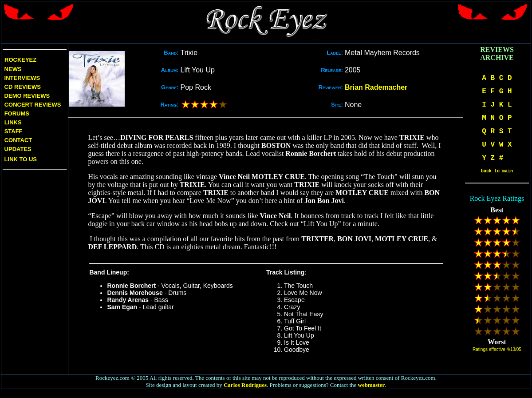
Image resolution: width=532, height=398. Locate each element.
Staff (14, 131)
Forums (17, 113)
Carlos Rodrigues (245, 385)
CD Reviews (22, 87)
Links (13, 122)
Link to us (20, 159)
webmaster (372, 385)
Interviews (21, 78)
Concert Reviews (33, 105)
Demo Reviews (26, 96)
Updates (17, 149)
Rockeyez (20, 60)
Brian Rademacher (376, 87)
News (12, 69)
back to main (497, 171)
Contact (18, 140)
